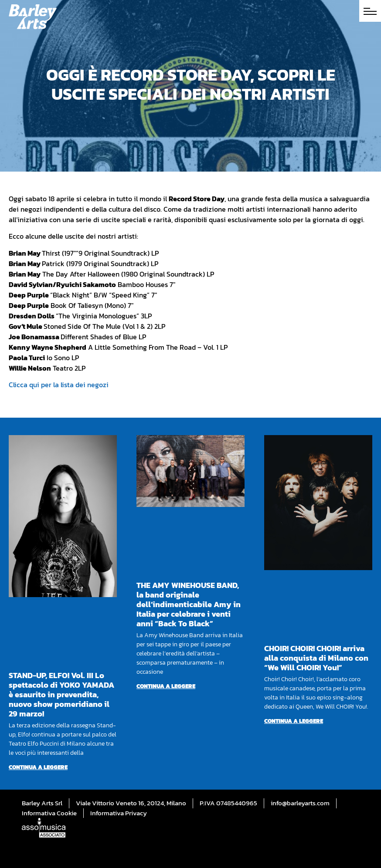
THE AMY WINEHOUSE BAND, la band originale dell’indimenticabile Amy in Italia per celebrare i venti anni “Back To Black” (189, 604)
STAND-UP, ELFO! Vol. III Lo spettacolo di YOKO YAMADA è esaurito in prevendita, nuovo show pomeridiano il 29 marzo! (61, 694)
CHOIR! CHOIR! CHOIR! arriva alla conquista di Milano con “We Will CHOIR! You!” (316, 658)
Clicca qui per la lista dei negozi (59, 385)
